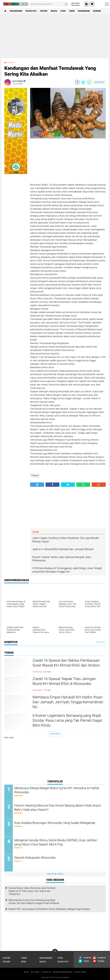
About (26, 972)
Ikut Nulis (35, 972)
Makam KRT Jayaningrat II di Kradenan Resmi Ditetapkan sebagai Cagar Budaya (49, 909)
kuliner (7, 962)
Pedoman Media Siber (63, 972)
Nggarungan (84, 11)
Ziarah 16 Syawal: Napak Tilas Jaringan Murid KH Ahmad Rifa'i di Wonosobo (64, 681)
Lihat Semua (55, 734)
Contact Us (46, 972)
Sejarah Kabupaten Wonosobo (35, 858)
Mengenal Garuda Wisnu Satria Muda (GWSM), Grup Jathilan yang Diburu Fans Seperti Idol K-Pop (56, 842)
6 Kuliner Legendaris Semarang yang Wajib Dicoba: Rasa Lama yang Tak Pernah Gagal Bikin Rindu (67, 720)
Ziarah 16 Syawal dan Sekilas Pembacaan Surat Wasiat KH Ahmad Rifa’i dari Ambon (66, 663)
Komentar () (99, 82)
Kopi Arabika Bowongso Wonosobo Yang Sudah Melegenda (55, 823)
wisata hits (31, 11)
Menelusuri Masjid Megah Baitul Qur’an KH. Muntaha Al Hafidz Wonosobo (57, 790)
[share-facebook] (77, 82)
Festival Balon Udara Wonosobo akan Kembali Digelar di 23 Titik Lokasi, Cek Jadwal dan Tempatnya (32, 891)
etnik (63, 11)
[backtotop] (55, 952)
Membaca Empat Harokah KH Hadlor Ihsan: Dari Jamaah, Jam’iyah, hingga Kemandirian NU (68, 702)
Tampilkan (100, 642)
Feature (44, 11)
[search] (49, 4)
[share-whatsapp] (89, 82)
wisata (54, 11)
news (24, 962)
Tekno (72, 11)
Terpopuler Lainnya (55, 874)
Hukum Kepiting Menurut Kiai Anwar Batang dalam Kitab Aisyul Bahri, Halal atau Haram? (58, 808)
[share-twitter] (83, 82)
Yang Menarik (16, 11)
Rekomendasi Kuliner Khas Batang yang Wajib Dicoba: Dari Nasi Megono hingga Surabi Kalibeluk (34, 902)
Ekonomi (97, 11)
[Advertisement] (55, 36)
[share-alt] (37, 485)
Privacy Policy (80, 972)
